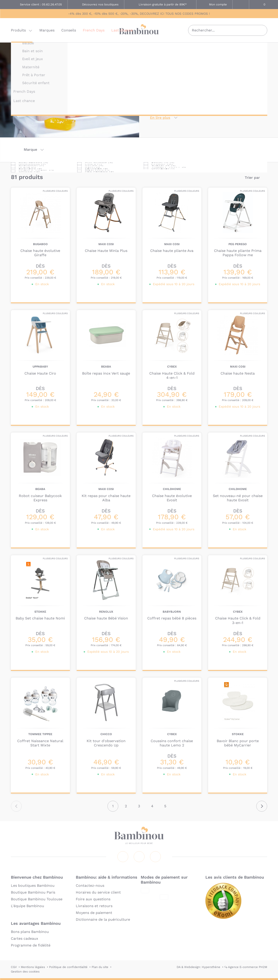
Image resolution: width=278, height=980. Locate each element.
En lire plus (160, 118)
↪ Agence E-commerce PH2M (246, 967)
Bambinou (139, 30)
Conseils (69, 30)
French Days (94, 30)
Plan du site (100, 967)
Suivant (262, 806)
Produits (18, 30)
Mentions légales (33, 967)
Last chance (122, 30)
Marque (30, 149)
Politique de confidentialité (68, 967)
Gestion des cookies (25, 972)
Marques (47, 30)
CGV (14, 967)
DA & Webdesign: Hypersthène (198, 967)
